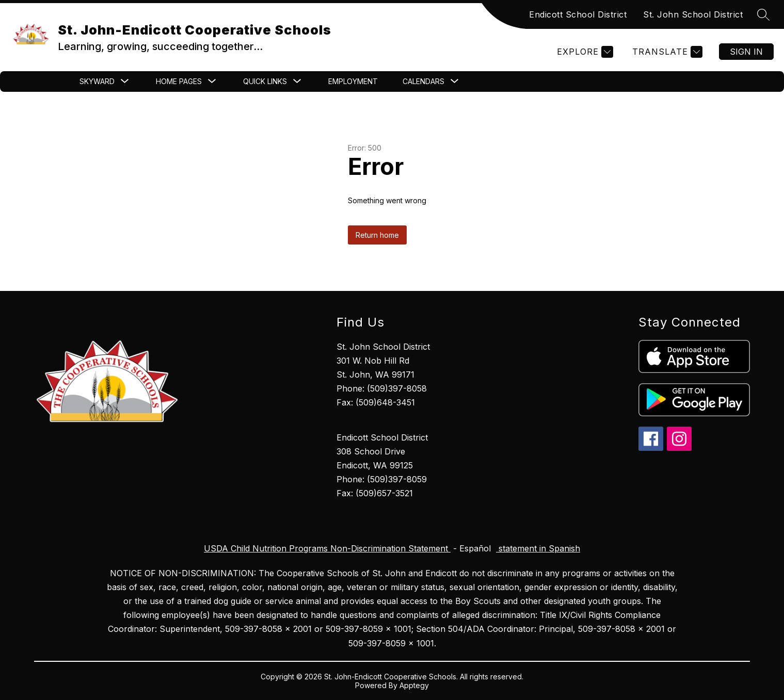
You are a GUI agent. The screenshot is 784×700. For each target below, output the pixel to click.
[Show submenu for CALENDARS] (423, 82)
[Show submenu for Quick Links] (265, 82)
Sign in (746, 52)
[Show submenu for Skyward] (97, 82)
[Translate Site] (666, 52)
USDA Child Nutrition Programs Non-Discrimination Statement (327, 548)
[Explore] (584, 52)
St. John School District (693, 14)
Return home (377, 235)
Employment (353, 81)
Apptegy (414, 685)
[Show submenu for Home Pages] (179, 82)
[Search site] (763, 14)
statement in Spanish (538, 548)
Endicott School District (578, 14)
